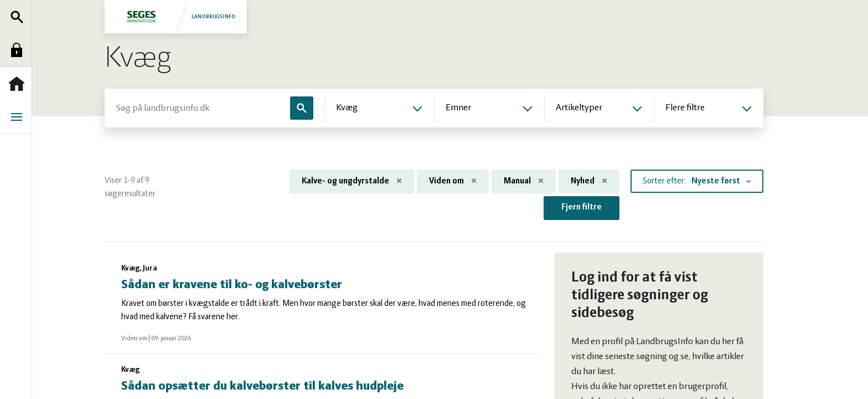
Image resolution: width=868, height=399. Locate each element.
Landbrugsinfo (175, 16)
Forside (19, 84)
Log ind (19, 50)
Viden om (453, 181)
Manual (524, 181)
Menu (19, 117)
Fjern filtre (582, 207)
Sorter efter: (664, 181)
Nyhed (589, 181)
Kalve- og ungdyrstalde (352, 181)
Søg (19, 17)
